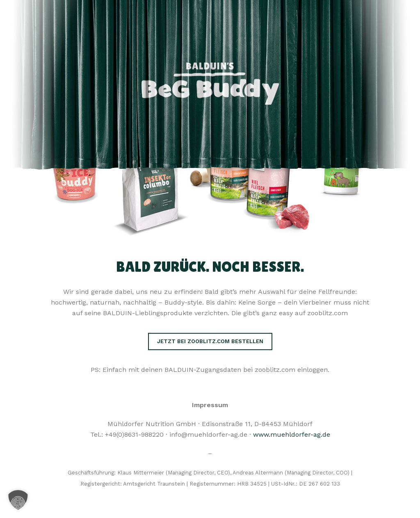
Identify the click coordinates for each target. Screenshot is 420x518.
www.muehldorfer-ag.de (292, 434)
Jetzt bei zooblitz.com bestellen (210, 341)
